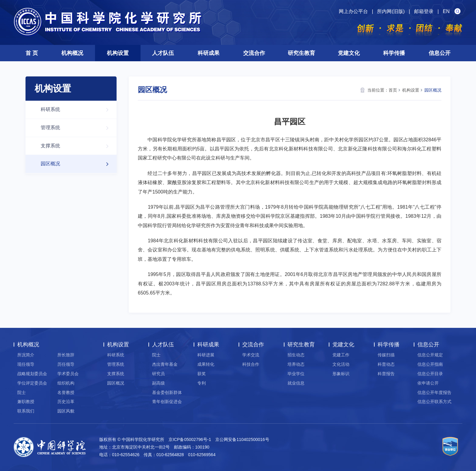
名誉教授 (66, 392)
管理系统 (78, 128)
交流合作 (254, 53)
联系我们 (26, 411)
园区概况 (78, 164)
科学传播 (394, 53)
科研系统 (78, 110)
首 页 (32, 53)
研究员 (158, 374)
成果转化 (206, 364)
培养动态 (296, 364)
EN (446, 11)
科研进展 (206, 355)
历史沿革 (66, 402)
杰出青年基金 (165, 364)
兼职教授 (26, 402)
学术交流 (251, 355)
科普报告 (386, 374)
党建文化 (349, 53)
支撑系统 (78, 146)
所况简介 (26, 355)
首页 (393, 90)
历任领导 (66, 364)
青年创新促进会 (167, 402)
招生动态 (296, 355)
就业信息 (296, 383)
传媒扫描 (386, 355)
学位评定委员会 (32, 383)
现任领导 (26, 364)
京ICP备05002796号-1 (190, 439)
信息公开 (440, 53)
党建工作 (341, 355)
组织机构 (66, 383)
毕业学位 (296, 374)
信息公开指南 (430, 364)
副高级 (158, 383)
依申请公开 (428, 383)
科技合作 (251, 364)
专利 (202, 383)
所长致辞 (66, 355)
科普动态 (386, 364)
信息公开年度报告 (434, 392)
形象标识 (341, 374)
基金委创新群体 (167, 392)
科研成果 (209, 53)
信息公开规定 (430, 355)
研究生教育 (301, 53)
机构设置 (118, 53)
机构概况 (72, 53)
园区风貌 (66, 411)
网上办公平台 (353, 11)
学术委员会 (68, 374)
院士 (22, 392)
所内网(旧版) (391, 11)
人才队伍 (163, 53)
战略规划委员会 (32, 374)
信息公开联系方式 (434, 402)
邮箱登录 (424, 11)
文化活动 (341, 364)
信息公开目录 (430, 374)
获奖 (202, 374)
